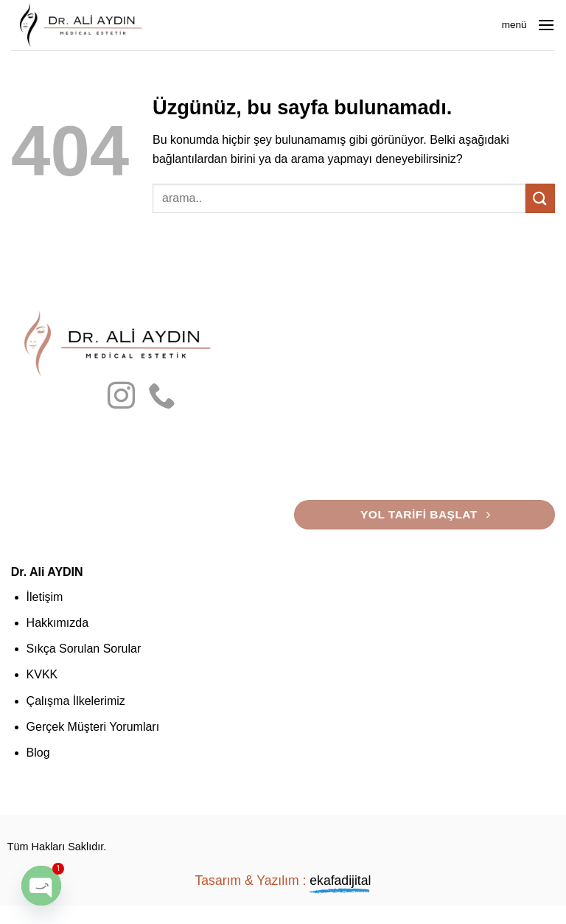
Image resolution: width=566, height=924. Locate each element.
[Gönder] (540, 198)
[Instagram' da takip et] (121, 398)
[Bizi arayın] (162, 398)
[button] (546, 25)
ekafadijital (340, 880)
